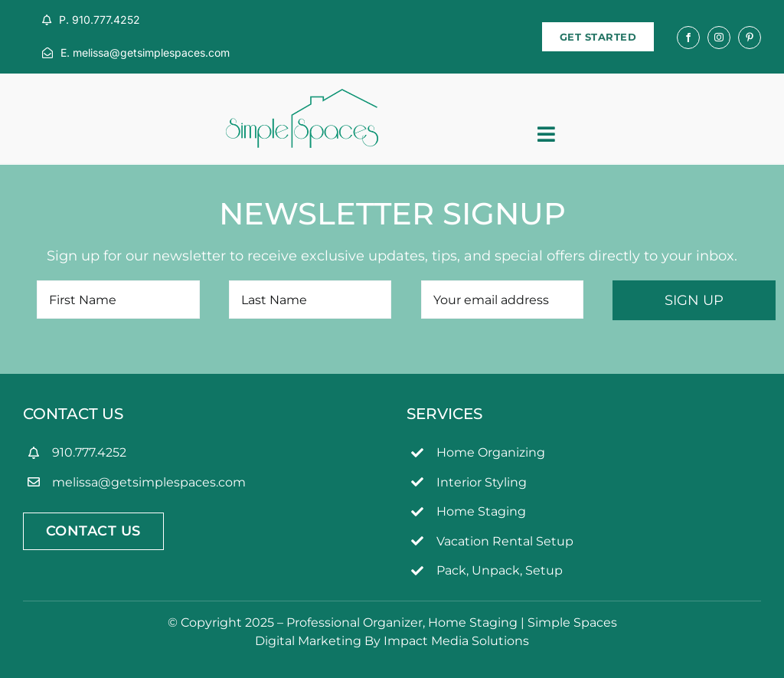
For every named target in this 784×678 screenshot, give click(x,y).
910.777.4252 (89, 452)
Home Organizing (491, 452)
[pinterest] (750, 38)
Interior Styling (482, 482)
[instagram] (719, 38)
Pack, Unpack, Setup (500, 570)
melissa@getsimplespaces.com (149, 482)
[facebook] (688, 38)
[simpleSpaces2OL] (302, 96)
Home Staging (481, 511)
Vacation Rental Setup (505, 541)
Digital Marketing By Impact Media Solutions (392, 641)
